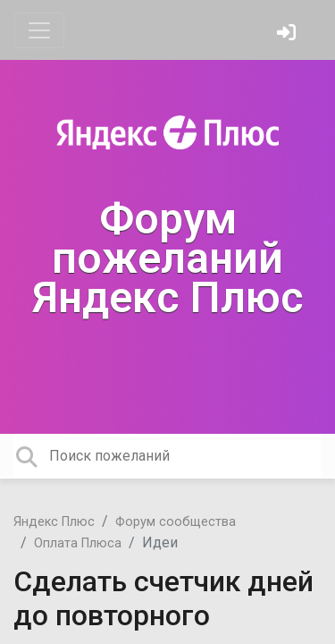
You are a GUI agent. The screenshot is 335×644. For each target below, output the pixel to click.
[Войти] (289, 34)
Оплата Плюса (78, 543)
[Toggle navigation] (39, 30)
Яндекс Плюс (54, 522)
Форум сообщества (176, 522)
